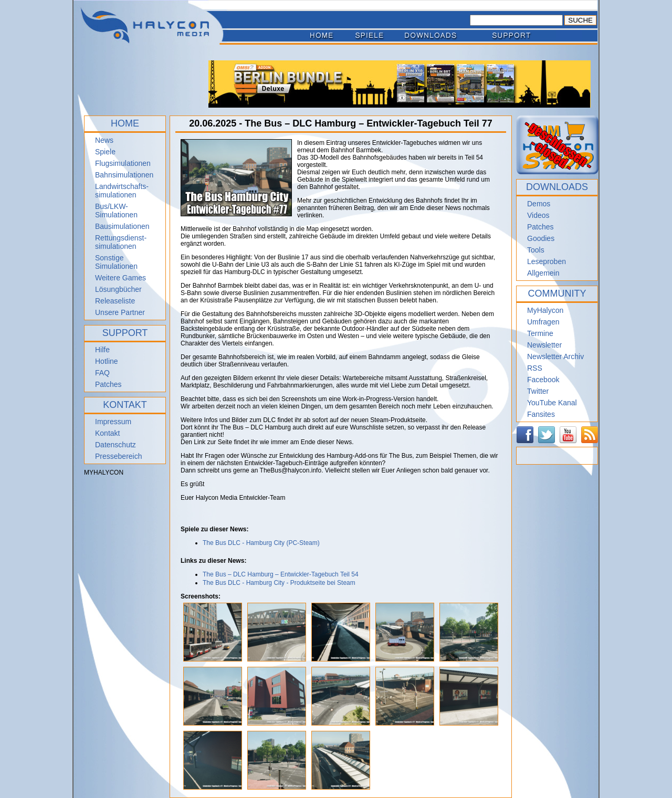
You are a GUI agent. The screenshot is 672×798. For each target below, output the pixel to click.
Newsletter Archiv (555, 356)
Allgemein (543, 273)
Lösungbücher (118, 289)
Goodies (541, 238)
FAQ (102, 373)
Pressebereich (119, 456)
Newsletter (544, 345)
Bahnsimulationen (124, 175)
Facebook (543, 380)
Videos (538, 215)
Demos (539, 204)
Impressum (113, 422)
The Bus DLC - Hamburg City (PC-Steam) (261, 543)
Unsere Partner (120, 312)
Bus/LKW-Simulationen (116, 211)
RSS (535, 368)
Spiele (105, 152)
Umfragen (543, 322)
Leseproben (547, 261)
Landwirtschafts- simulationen (122, 191)
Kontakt (107, 433)
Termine (540, 333)
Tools (536, 250)
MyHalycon (545, 310)
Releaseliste (115, 301)
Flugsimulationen (123, 163)
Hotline (107, 361)
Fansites (541, 414)
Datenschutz (115, 445)
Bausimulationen (122, 226)
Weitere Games (120, 278)
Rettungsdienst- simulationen (121, 242)
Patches (108, 384)
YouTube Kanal (552, 403)
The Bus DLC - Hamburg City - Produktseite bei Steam (279, 583)
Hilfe (102, 350)
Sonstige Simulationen (116, 262)
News (104, 140)
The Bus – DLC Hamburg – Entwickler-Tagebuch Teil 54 (281, 574)
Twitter (538, 391)
